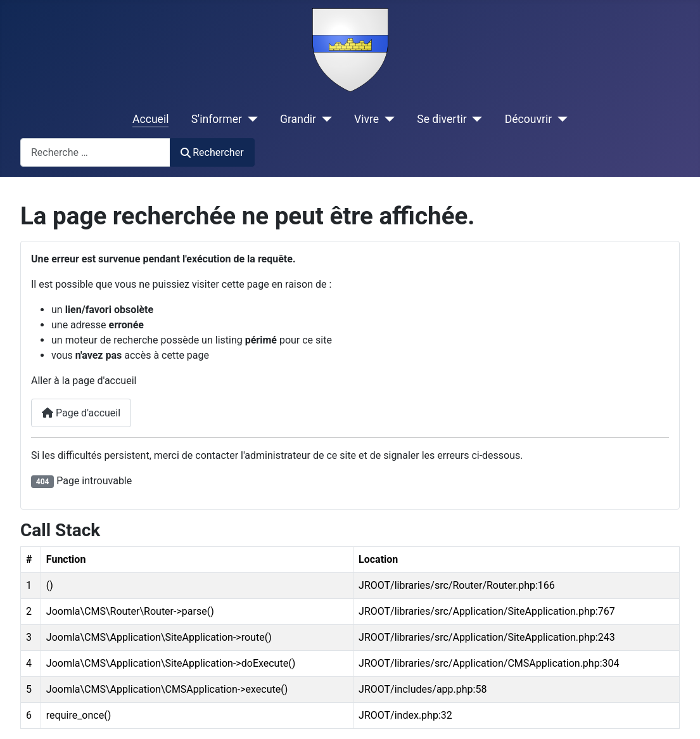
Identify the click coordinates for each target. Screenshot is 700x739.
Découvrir (529, 119)
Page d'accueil (81, 413)
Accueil (150, 119)
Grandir (298, 119)
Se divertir (442, 119)
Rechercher (212, 152)
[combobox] (95, 152)
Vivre (366, 119)
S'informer (217, 119)
